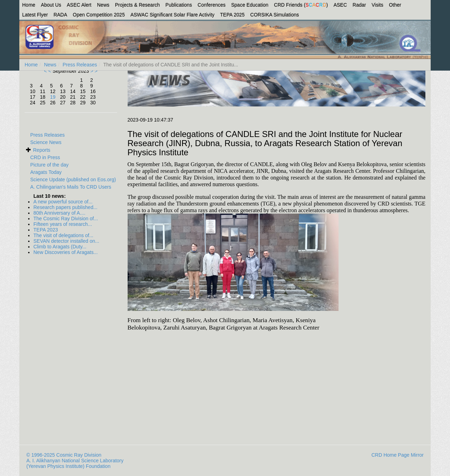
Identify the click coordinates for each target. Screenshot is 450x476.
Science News (46, 142)
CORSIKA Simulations (275, 15)
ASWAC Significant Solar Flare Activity (172, 15)
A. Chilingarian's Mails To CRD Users (71, 187)
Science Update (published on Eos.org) (73, 180)
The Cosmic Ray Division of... (66, 219)
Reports (42, 150)
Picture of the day (49, 165)
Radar (359, 5)
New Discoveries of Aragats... (66, 252)
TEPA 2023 (46, 230)
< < (48, 71)
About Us (51, 5)
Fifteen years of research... (63, 224)
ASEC (340, 5)
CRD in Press (45, 157)
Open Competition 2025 (99, 15)
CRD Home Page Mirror (397, 455)
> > (93, 71)
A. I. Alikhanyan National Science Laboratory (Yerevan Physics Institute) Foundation (75, 463)
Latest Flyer (35, 15)
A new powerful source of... (63, 202)
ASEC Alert (79, 5)
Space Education (250, 5)
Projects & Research (137, 5)
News (103, 5)
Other (395, 5)
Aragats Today (46, 172)
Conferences (211, 5)
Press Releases (80, 65)
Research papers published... (65, 207)
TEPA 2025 (232, 15)
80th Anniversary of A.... (59, 213)
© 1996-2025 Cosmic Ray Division (64, 455)
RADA (60, 15)
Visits (377, 5)
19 (53, 97)
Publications (179, 5)
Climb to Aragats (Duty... (60, 247)
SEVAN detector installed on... (66, 241)
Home (29, 5)
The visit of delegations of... (63, 235)
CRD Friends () (301, 5)
